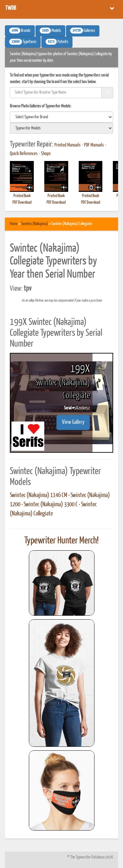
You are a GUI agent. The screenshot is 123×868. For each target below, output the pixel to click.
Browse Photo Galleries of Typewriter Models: (41, 106)
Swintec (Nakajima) (34, 224)
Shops (46, 154)
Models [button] (50, 31)
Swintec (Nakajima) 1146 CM (39, 495)
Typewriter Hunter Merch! (61, 541)
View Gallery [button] (73, 422)
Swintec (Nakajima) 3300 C (51, 505)
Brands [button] (20, 31)
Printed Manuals (68, 145)
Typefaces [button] (23, 42)
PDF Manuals (94, 145)
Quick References (24, 154)
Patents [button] (57, 42)
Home (14, 224)
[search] (61, 117)
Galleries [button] (83, 31)
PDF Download (22, 203)
